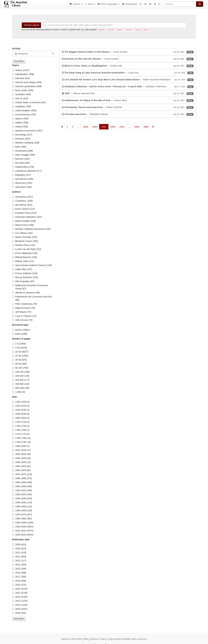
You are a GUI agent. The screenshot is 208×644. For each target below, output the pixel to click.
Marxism (21, 159)
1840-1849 (21, 462)
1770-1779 (21, 434)
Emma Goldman (25, 273)
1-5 (19, 344)
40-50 (20, 364)
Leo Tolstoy (22, 233)
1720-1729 (21, 422)
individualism (23, 74)
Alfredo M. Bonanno (26, 293)
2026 (19, 613)
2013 (19, 561)
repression (22, 187)
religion (20, 123)
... (78, 127)
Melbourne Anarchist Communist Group (30, 287)
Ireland (20, 127)
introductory (23, 151)
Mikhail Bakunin (25, 257)
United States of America (29, 102)
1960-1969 (22, 510)
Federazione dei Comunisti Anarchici (32, 298)
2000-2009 (23, 527)
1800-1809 (21, 446)
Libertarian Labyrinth (27, 171)
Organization (23, 167)
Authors (94, 639)
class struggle (24, 155)
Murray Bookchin (25, 277)
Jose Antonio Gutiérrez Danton (32, 265)
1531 (104, 127)
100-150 (21, 372)
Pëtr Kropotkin (23, 281)
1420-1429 (21, 402)
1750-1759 (21, 426)
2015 (19, 569)
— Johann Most (128, 100)
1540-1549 (21, 410)
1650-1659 (21, 418)
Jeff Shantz (22, 312)
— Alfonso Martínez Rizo (128, 93)
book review (23, 90)
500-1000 (21, 388)
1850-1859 (21, 466)
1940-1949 (22, 502)
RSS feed (76, 639)
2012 (19, 557)
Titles (86, 639)
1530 (95, 127)
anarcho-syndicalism (27, 86)
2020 (20, 589)
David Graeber (24, 221)
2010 (19, 549)
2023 (20, 601)
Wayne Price (23, 225)
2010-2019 (23, 531)
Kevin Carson (23, 209)
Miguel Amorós (23, 308)
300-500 (21, 384)
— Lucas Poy (128, 73)
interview (21, 78)
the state (21, 163)
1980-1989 (22, 519)
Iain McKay (22, 205)
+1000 (19, 392)
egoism (20, 119)
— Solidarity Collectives (128, 86)
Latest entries (115, 639)
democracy (22, 183)
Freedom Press (24, 213)
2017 (19, 577)
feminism (21, 139)
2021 (20, 593)
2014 (19, 565)
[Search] (180, 4)
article (21, 330)
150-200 (21, 376)
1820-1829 (21, 454)
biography (22, 175)
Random (66, 639)
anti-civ (20, 98)
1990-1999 (23, 523)
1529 (86, 127)
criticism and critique (27, 82)
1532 (113, 127)
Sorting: (16, 48)
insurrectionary (24, 114)
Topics (103, 639)
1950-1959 (22, 506)
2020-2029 (23, 535)
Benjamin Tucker (25, 241)
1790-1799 (21, 442)
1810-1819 (21, 450)
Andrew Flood (24, 245)
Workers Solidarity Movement (31, 229)
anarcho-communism (27, 131)
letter (19, 147)
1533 (122, 127)
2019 (19, 585)
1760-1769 (21, 430)
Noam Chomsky (25, 237)
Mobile (127, 639)
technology (22, 135)
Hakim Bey (22, 269)
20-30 (20, 356)
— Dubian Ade (128, 66)
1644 (137, 127)
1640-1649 (21, 414)
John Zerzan (22, 320)
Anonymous (23, 197)
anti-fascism (23, 179)
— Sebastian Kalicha (128, 114)
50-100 (20, 368)
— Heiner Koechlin (128, 107)
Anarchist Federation (27, 217)
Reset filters (19, 61)
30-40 (20, 360)
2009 (19, 544)
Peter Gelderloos (25, 304)
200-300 (21, 380)
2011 (19, 553)
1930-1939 (22, 498)
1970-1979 (22, 515)
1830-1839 (21, 458)
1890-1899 (22, 482)
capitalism (22, 106)
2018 (19, 581)
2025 (20, 609)
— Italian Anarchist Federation (128, 80)
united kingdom (24, 110)
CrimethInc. (22, 201)
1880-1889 (22, 478)
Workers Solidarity (26, 143)
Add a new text (139, 639)
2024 (20, 605)
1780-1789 (21, 438)
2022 (20, 597)
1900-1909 (22, 486)
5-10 (20, 348)
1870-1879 (22, 474)
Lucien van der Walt (27, 249)
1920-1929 (22, 494)
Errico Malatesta (25, 253)
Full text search (32, 25)
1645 (146, 127)
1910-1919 (22, 490)
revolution (22, 94)
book (20, 334)
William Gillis (23, 261)
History (21, 70)
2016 (19, 573)
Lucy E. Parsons (24, 316)
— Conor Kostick (128, 52)
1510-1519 (21, 406)
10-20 (20, 352)
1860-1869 (21, 470)
